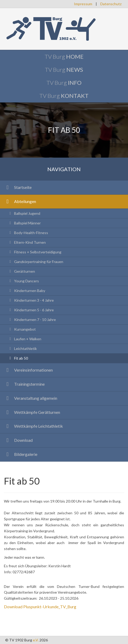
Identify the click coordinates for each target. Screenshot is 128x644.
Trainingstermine (24, 384)
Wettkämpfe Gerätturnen (32, 412)
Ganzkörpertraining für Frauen (36, 262)
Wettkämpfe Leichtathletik (33, 426)
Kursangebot (22, 329)
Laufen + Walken (25, 339)
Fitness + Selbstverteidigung (35, 252)
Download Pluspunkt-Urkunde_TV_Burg (40, 607)
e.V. (36, 640)
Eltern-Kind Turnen (27, 242)
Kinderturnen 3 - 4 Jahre (31, 300)
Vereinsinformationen (28, 370)
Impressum (83, 4)
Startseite (18, 187)
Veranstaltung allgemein (31, 398)
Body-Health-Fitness (28, 233)
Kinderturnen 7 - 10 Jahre (32, 320)
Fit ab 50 (18, 358)
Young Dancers (23, 281)
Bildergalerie (21, 454)
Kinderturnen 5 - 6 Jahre (31, 310)
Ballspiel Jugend (24, 213)
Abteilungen (20, 201)
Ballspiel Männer (24, 223)
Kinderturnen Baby (27, 291)
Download (18, 440)
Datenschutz (111, 4)
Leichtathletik (22, 348)
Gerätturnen (21, 271)
